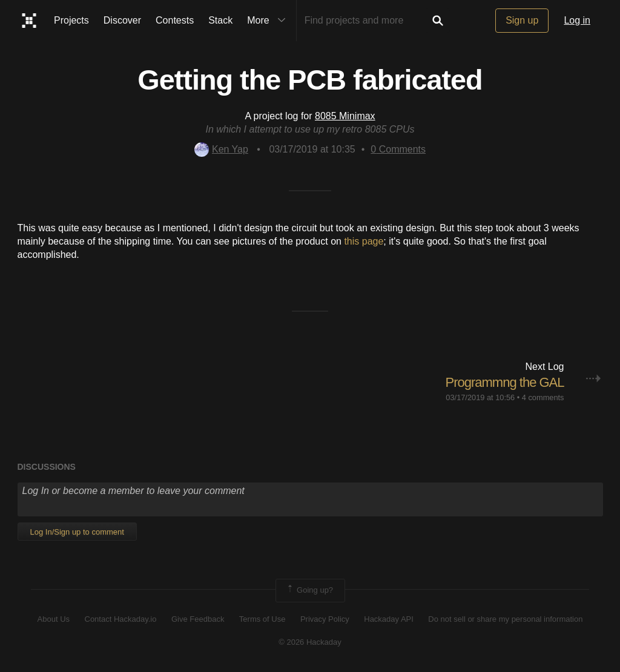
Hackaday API (389, 619)
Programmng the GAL (505, 382)
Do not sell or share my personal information (505, 619)
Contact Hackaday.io (121, 619)
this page (364, 241)
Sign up (522, 20)
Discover (122, 20)
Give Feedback (198, 619)
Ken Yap (221, 149)
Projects (71, 20)
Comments (398, 149)
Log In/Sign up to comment (77, 532)
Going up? (309, 590)
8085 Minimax (345, 116)
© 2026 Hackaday (310, 642)
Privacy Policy (325, 619)
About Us (54, 619)
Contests (175, 20)
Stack (220, 20)
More (269, 21)
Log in (577, 20)
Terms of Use (262, 619)
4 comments (543, 397)
